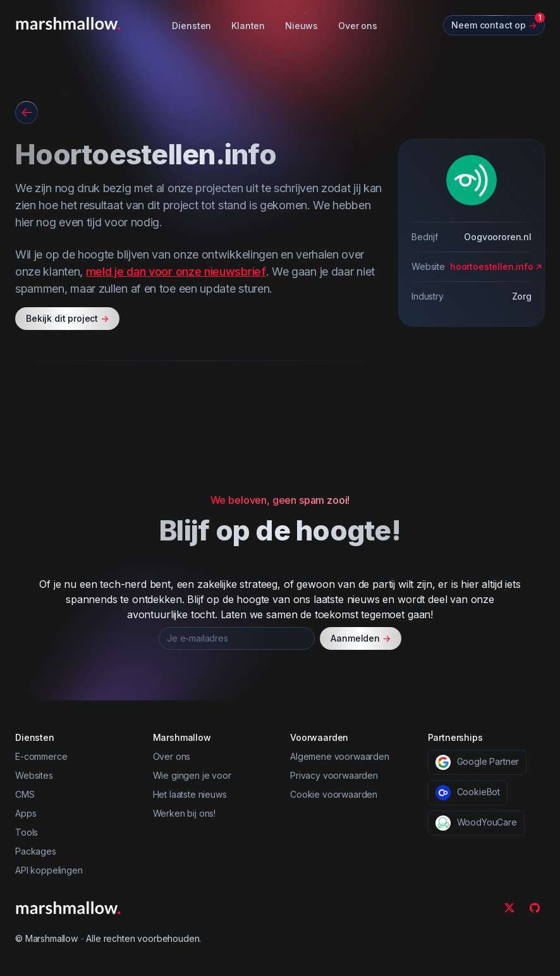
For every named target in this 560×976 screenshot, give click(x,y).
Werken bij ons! (185, 813)
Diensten (192, 26)
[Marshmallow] (68, 23)
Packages (36, 851)
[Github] (535, 908)
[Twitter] (509, 908)
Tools (27, 832)
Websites (34, 775)
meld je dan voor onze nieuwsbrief (176, 271)
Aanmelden (361, 638)
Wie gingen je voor (192, 775)
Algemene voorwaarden (340, 756)
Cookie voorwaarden (334, 794)
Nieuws (301, 26)
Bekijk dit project (67, 319)
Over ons (358, 26)
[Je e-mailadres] (237, 638)
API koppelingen (49, 870)
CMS (25, 794)
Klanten (248, 26)
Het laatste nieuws (190, 794)
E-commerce (41, 756)
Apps (26, 813)
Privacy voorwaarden (334, 775)
